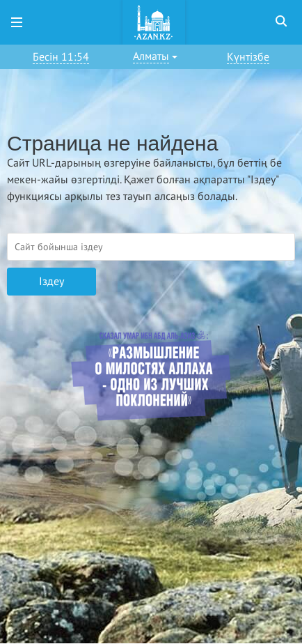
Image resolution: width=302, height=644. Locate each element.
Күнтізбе (248, 57)
